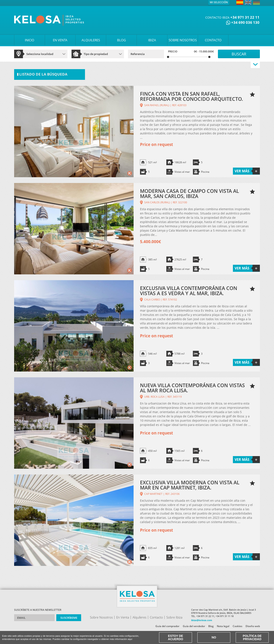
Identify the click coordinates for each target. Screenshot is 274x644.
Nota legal (223, 626)
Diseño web (253, 626)
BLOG (121, 40)
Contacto (156, 617)
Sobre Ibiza (174, 617)
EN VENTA (60, 40)
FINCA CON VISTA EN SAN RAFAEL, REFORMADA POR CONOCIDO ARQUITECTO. (191, 96)
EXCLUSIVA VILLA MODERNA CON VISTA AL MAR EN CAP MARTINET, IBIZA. (190, 485)
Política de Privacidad (252, 637)
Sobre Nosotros (101, 617)
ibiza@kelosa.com (202, 620)
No (214, 637)
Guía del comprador (167, 626)
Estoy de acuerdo (176, 637)
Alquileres (139, 617)
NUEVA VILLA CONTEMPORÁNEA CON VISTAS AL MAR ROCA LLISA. (192, 388)
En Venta (123, 617)
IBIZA (152, 40)
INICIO (30, 40)
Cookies (238, 626)
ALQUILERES (91, 40)
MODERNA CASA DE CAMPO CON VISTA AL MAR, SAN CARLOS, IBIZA (189, 193)
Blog (211, 626)
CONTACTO (213, 40)
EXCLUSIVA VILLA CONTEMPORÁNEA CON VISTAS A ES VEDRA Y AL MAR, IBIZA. (189, 291)
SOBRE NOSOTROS (183, 40)
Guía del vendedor (194, 626)
